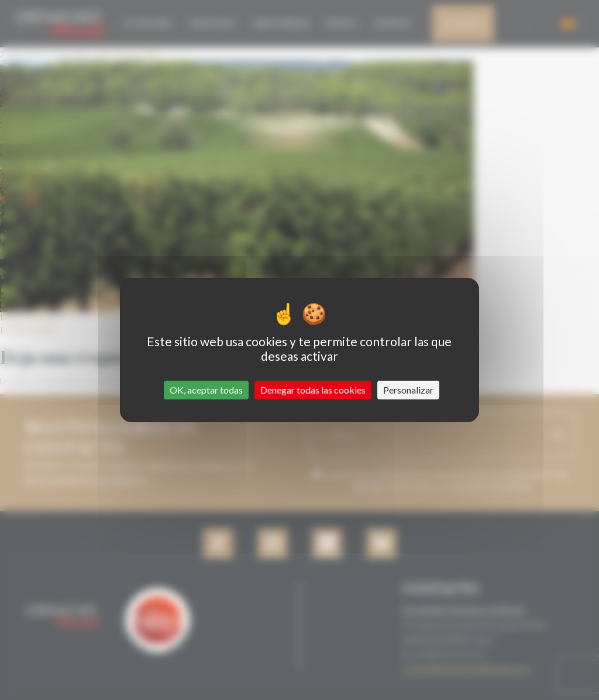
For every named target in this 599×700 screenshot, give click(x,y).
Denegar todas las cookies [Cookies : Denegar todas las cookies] (313, 390)
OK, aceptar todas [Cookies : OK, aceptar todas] (206, 390)
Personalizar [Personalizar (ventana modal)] (408, 390)
